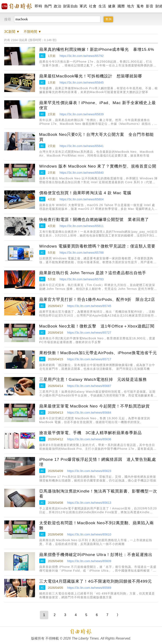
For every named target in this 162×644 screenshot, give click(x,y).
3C (42, 56)
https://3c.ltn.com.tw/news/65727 (89, 333)
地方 (131, 6)
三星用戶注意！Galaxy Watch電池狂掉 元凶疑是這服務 (93, 379)
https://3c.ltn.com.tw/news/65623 (89, 471)
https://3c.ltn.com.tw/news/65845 (82, 83)
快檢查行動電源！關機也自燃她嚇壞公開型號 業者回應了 (94, 219)
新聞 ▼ (12, 32)
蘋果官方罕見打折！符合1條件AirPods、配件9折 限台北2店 (97, 299)
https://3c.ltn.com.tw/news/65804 (82, 199)
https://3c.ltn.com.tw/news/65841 (82, 146)
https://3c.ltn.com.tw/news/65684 (89, 413)
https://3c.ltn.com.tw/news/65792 (82, 56)
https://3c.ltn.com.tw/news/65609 (89, 561)
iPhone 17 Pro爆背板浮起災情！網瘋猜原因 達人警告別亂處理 (98, 462)
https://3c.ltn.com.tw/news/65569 (89, 588)
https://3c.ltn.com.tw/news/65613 (89, 503)
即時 (38, 6)
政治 (57, 6)
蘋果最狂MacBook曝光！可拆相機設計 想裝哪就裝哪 (91, 76)
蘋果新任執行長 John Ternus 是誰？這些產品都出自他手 (93, 273)
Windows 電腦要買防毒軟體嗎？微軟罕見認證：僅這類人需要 (97, 246)
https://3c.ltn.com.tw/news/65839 (82, 114)
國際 (121, 6)
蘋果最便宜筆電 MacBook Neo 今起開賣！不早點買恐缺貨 (94, 406)
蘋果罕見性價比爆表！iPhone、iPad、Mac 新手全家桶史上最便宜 (98, 105)
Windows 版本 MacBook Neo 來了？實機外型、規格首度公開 (98, 166)
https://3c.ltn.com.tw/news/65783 (82, 279)
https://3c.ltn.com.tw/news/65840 (82, 173)
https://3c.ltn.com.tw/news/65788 (82, 253)
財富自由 (70, 6)
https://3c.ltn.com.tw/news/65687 (89, 386)
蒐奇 (140, 6)
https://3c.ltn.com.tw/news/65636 (89, 439)
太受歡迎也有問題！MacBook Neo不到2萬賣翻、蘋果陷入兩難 (97, 525)
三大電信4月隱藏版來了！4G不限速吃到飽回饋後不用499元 (96, 581)
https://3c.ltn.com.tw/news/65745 (89, 306)
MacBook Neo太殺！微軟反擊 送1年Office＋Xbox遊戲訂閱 (97, 326)
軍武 (83, 6)
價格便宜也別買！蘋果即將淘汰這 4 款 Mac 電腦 (85, 193)
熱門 (48, 6)
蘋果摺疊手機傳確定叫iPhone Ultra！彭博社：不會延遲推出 (96, 555)
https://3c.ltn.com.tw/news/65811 (82, 226)
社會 (93, 6)
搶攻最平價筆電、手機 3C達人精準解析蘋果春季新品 (91, 433)
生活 (102, 6)
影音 (150, 6)
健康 (112, 6)
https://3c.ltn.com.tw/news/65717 (89, 359)
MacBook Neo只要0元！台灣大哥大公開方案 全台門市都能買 (97, 137)
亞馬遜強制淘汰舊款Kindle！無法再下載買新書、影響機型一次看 (98, 494)
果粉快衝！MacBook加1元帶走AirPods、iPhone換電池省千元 (98, 353)
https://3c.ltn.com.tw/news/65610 (89, 534)
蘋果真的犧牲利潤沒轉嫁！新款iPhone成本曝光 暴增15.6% (97, 49)
